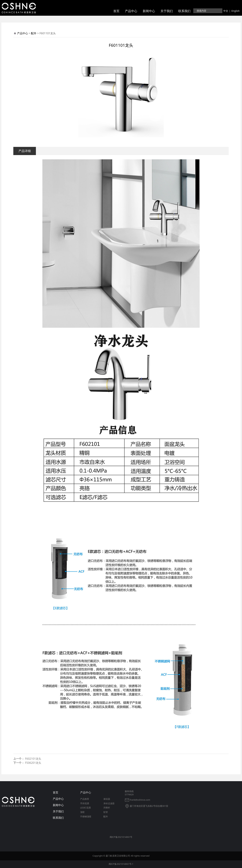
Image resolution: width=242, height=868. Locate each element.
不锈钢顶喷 (86, 816)
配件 (34, 33)
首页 (116, 11)
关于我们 (167, 11)
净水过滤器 (109, 803)
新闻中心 (149, 11)
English (236, 11)
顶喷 (82, 812)
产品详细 (25, 151)
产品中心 (131, 11)
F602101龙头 (33, 759)
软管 (106, 812)
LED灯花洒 (85, 808)
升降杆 (107, 808)
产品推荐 (85, 799)
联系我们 (184, 11)
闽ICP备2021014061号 (121, 837)
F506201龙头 (33, 763)
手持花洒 (85, 803)
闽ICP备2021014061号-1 (121, 864)
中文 (226, 11)
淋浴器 (107, 799)
